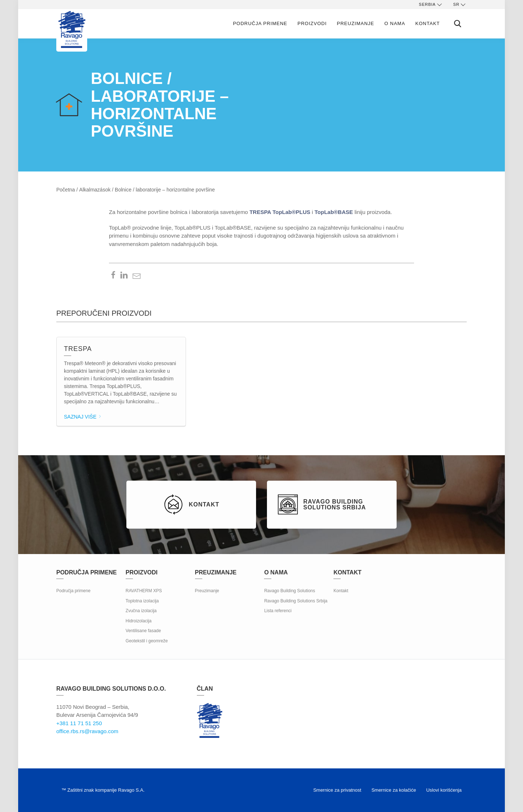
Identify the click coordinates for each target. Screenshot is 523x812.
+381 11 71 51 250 (79, 723)
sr (460, 5)
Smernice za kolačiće (394, 790)
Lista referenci (278, 611)
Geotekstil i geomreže (147, 641)
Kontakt (428, 23)
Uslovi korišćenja (444, 790)
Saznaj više (83, 417)
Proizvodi (312, 23)
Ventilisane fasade (143, 631)
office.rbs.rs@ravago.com (87, 731)
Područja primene (260, 23)
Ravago (210, 720)
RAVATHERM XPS (144, 591)
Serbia (431, 5)
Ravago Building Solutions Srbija (296, 601)
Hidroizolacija (139, 621)
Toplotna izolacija (142, 601)
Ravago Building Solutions (289, 591)
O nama (395, 23)
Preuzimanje (356, 23)
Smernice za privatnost (337, 790)
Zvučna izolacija (141, 611)
